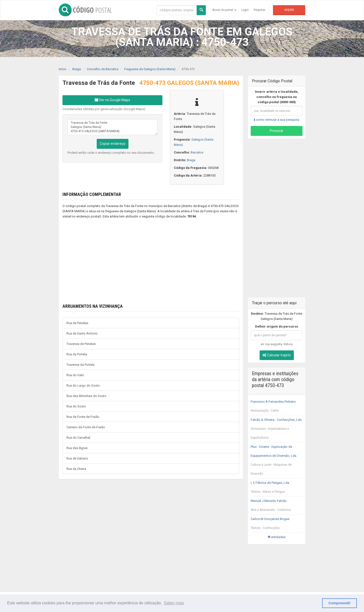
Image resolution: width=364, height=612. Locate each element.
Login (245, 10)
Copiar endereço (113, 144)
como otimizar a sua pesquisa (277, 120)
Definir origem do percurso (277, 326)
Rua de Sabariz (77, 458)
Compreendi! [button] (340, 603)
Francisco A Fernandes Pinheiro (277, 407)
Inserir (289, 10)
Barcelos (197, 152)
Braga (191, 160)
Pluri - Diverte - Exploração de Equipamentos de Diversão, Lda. (277, 461)
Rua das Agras (77, 448)
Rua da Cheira (76, 469)
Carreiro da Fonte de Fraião (86, 427)
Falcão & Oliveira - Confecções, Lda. (277, 430)
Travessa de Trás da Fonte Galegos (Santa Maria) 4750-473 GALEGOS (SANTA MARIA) (112, 127)
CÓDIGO (85, 10)
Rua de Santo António (82, 333)
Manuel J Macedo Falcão (277, 507)
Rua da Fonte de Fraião (83, 417)
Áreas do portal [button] (224, 10)
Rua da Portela (77, 354)
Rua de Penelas (77, 323)
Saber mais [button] (174, 603)
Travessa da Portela (80, 365)
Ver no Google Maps (112, 100)
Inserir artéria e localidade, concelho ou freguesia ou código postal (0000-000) (277, 97)
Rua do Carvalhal (78, 438)
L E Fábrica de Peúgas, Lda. (277, 489)
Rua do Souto (76, 406)
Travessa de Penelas (81, 344)
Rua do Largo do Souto (83, 385)
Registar (259, 10)
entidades (277, 537)
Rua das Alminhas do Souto (86, 396)
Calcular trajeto (277, 355)
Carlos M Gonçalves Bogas (277, 525)
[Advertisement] (144, 261)
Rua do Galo (75, 375)
